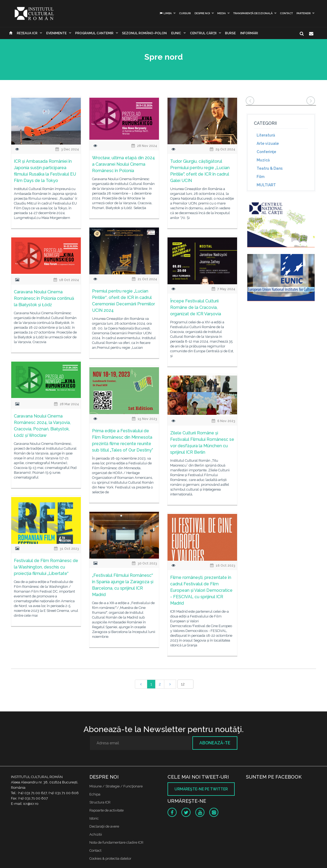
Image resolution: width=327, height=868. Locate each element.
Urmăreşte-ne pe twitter (201, 789)
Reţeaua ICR (27, 33)
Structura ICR (100, 802)
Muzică (263, 160)
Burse (230, 33)
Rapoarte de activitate (107, 810)
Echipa (95, 794)
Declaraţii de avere (104, 826)
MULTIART (266, 185)
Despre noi (202, 13)
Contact (286, 13)
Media (222, 13)
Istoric (94, 818)
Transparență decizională (253, 13)
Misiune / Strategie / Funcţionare (116, 786)
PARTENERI (304, 13)
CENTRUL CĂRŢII (203, 33)
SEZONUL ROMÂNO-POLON (144, 33)
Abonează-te (215, 743)
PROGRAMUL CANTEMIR (94, 33)
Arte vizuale (268, 143)
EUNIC (176, 33)
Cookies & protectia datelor (110, 858)
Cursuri (185, 13)
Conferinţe (266, 152)
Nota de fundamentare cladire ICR (116, 842)
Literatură (266, 135)
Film (261, 177)
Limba (166, 13)
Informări (249, 33)
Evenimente (56, 33)
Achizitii (96, 834)
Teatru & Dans (270, 168)
